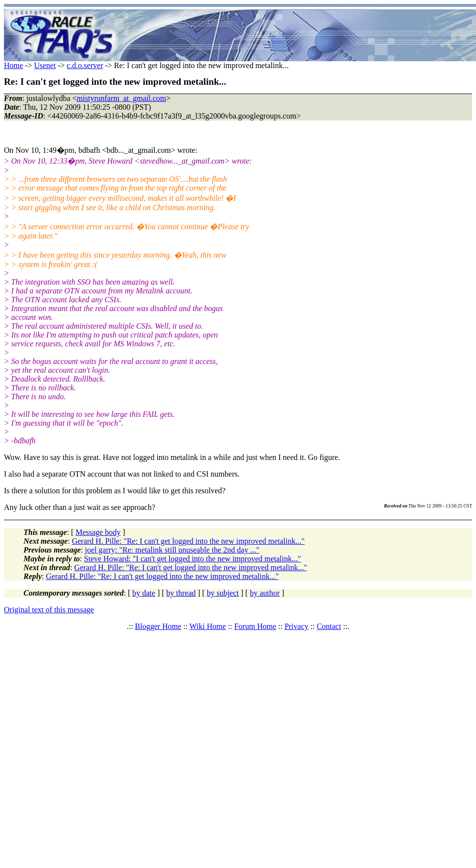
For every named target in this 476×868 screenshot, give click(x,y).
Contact (329, 626)
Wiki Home (208, 626)
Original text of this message (49, 610)
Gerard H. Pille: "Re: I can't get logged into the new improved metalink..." (188, 541)
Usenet (45, 65)
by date (144, 593)
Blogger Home (158, 626)
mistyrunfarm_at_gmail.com (122, 98)
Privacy (297, 626)
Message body (98, 532)
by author (265, 593)
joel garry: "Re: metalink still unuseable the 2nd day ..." (172, 550)
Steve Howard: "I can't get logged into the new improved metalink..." (193, 559)
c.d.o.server (85, 65)
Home (13, 65)
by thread (181, 593)
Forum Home (255, 626)
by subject (223, 593)
